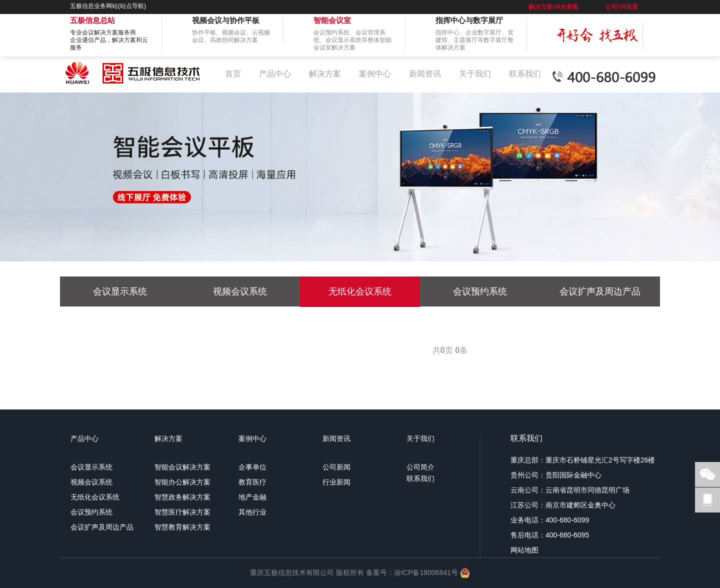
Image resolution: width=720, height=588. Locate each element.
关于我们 (475, 74)
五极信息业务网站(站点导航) (108, 6)
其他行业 (252, 512)
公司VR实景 (622, 7)
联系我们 (525, 74)
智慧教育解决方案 (182, 527)
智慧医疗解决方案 (182, 512)
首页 (233, 74)
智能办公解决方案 (182, 482)
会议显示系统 (120, 291)
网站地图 (524, 550)
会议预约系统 (480, 291)
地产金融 (252, 497)
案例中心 (375, 74)
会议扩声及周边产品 (600, 291)
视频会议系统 (240, 291)
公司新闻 (336, 467)
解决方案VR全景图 (554, 7)
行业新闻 (336, 482)
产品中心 (275, 74)
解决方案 (325, 74)
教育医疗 (252, 482)
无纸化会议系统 (360, 291)
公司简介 (420, 467)
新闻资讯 (425, 74)
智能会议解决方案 (182, 467)
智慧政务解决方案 (182, 497)
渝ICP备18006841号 (426, 572)
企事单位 (252, 467)
